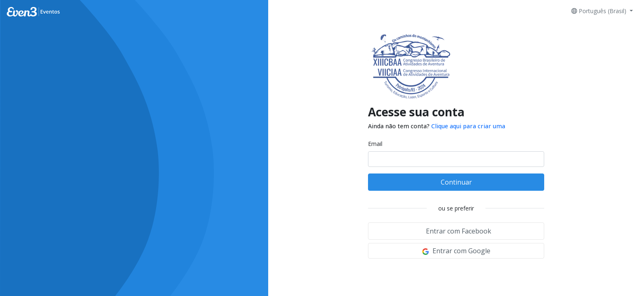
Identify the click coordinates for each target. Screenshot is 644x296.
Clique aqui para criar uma (468, 126)
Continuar (456, 182)
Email (375, 144)
